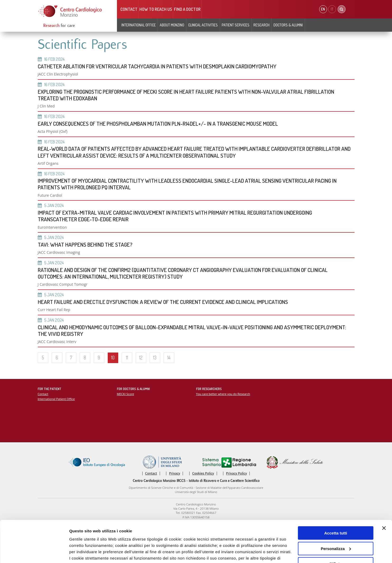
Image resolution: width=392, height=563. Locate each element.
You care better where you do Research (223, 394)
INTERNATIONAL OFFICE (139, 25)
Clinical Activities (203, 25)
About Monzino (172, 25)
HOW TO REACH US (156, 9)
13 (155, 358)
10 (113, 358)
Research (261, 25)
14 (169, 358)
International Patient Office (56, 399)
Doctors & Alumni (288, 25)
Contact (129, 9)
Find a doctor (187, 9)
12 (141, 358)
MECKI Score (126, 394)
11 (127, 358)
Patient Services (236, 25)
